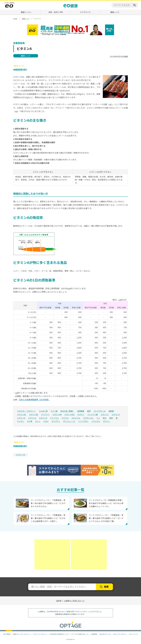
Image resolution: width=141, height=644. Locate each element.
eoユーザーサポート (120, 634)
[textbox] (62, 587)
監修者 (59, 601)
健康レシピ (115, 12)
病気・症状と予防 (56, 12)
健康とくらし (26, 12)
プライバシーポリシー (40, 634)
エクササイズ (85, 12)
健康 (71, 5)
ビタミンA (21, 455)
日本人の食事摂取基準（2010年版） (35, 400)
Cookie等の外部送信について (60, 634)
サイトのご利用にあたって (80, 634)
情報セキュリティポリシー (22, 634)
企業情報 (94, 634)
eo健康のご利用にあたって (74, 601)
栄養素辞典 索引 (20, 69)
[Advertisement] (52, 554)
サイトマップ (133, 634)
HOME (15, 19)
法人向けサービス (105, 634)
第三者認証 (8, 634)
